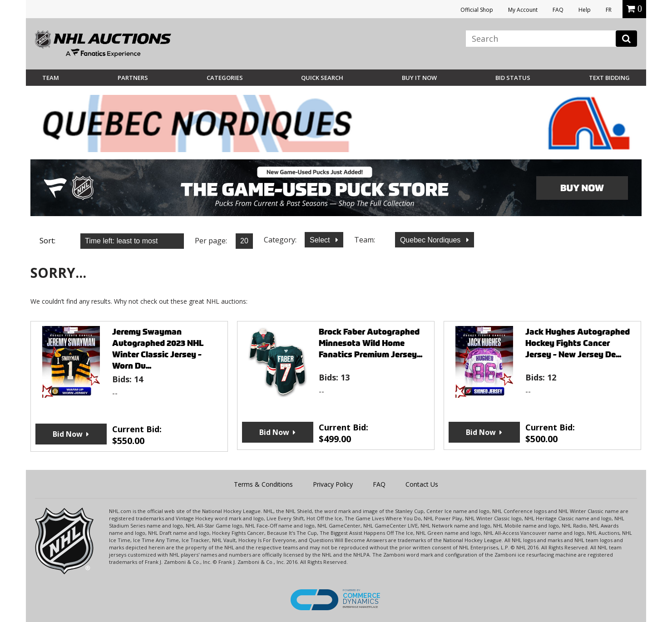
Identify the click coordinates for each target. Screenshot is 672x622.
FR (609, 10)
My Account (523, 10)
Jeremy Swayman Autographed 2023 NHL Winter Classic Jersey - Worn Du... (158, 349)
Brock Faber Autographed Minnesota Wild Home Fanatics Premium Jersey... (371, 343)
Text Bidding (609, 78)
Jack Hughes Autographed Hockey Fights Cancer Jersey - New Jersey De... (578, 343)
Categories (225, 78)
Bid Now (68, 434)
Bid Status (513, 78)
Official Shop (477, 10)
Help (585, 10)
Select (321, 240)
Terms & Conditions (263, 484)
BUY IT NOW (419, 78)
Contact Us (422, 484)
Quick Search (322, 78)
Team (51, 78)
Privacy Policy (333, 484)
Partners (133, 78)
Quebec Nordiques (431, 240)
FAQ (558, 10)
